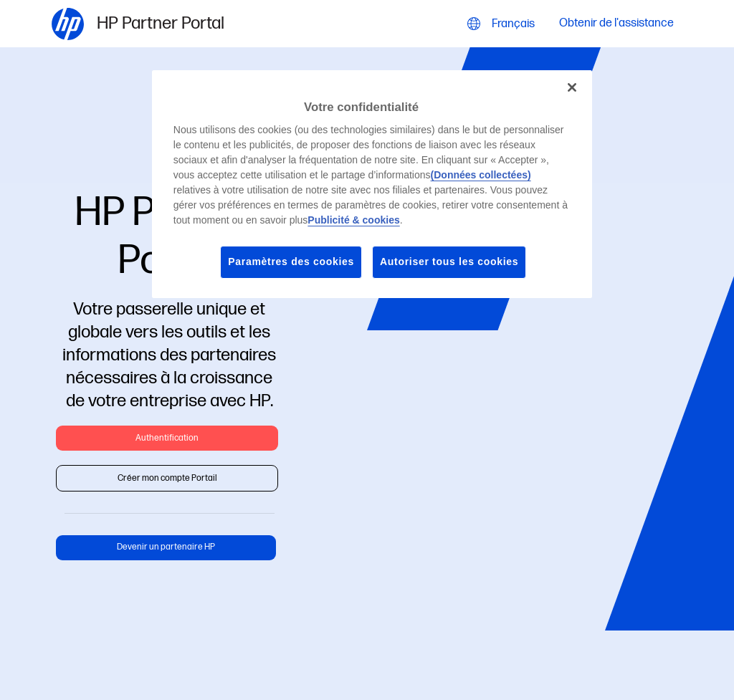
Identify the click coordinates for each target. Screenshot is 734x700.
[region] (372, 184)
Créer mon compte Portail (167, 478)
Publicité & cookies (353, 220)
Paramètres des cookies (291, 262)
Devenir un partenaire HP (166, 547)
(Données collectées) (481, 175)
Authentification (167, 438)
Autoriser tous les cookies (449, 262)
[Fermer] (572, 87)
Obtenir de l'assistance (616, 24)
